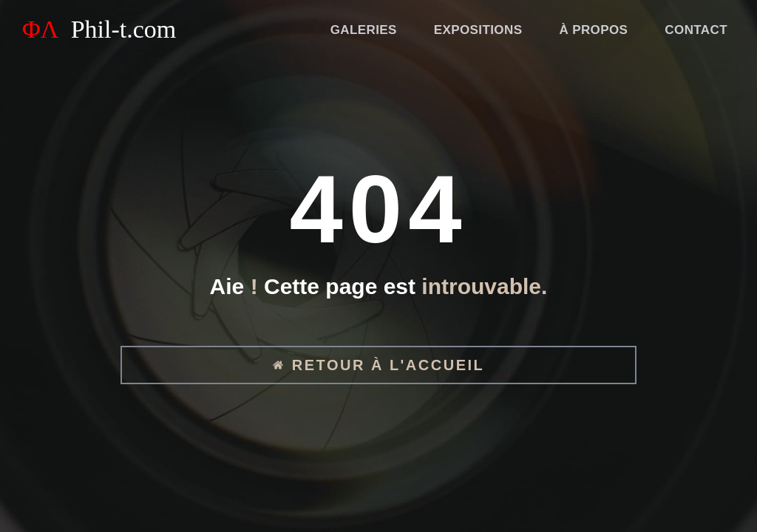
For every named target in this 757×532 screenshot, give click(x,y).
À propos (593, 30)
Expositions (478, 30)
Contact (696, 30)
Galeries (364, 30)
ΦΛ (99, 29)
